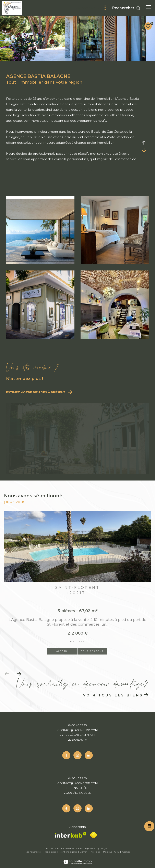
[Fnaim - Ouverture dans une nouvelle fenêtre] (93, 835)
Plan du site (50, 852)
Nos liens (96, 852)
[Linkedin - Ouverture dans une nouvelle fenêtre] (89, 755)
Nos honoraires (33, 852)
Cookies (126, 852)
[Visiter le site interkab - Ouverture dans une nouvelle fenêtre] (71, 835)
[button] (19, 674)
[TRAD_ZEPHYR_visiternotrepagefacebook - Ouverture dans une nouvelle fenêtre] (66, 755)
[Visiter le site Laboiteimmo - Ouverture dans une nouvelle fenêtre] (77, 859)
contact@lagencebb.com (77, 730)
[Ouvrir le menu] (148, 7)
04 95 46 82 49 (77, 725)
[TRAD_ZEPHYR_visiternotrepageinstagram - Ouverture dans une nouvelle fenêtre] (77, 755)
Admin (84, 852)
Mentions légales (68, 852)
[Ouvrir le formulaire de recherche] (126, 8)
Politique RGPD (111, 852)
